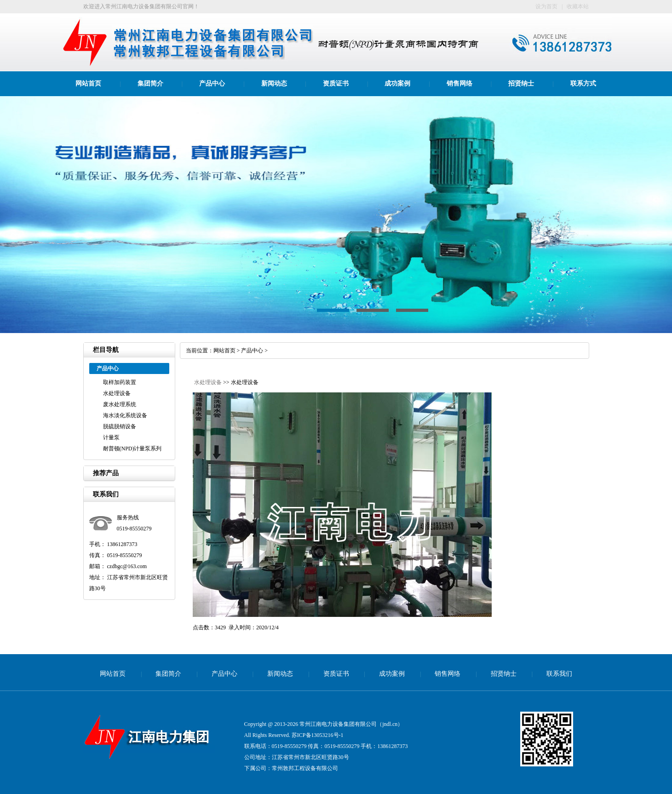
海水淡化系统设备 (125, 415)
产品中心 (212, 83)
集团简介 (150, 83)
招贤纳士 (521, 83)
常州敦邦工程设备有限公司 (305, 768)
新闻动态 (274, 83)
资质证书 (336, 83)
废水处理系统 (120, 404)
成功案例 (397, 83)
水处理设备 (117, 393)
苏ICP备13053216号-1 (318, 735)
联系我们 (559, 674)
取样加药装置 (120, 382)
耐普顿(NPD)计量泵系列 (132, 449)
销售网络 (459, 83)
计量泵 (111, 437)
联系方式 (583, 83)
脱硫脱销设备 (120, 426)
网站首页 (88, 83)
